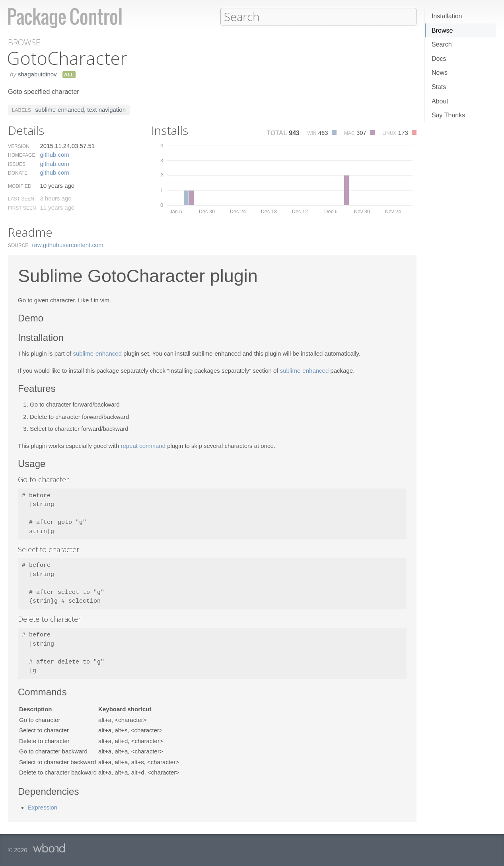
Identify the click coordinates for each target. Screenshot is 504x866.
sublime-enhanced (59, 109)
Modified (20, 186)
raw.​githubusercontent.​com (68, 244)
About (440, 101)
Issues (17, 164)
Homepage (21, 155)
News (440, 73)
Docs (439, 59)
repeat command (143, 445)
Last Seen (21, 198)
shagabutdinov (37, 74)
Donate (18, 173)
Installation (447, 16)
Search (442, 44)
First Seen (22, 208)
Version (19, 146)
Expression (43, 807)
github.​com (54, 154)
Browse (442, 30)
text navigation (106, 109)
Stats (439, 87)
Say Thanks (448, 115)
